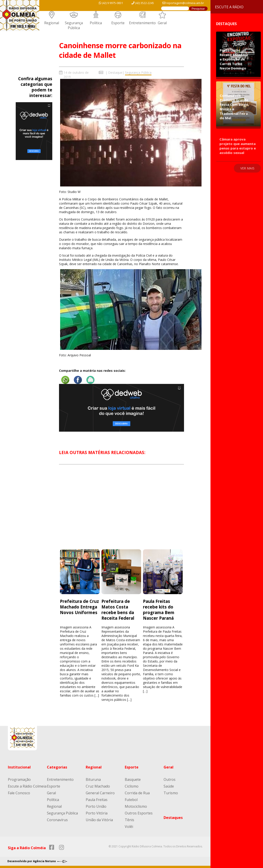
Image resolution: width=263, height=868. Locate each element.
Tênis (129, 820)
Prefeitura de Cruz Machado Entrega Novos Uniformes (79, 607)
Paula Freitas (97, 800)
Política (96, 23)
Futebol (131, 800)
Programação (19, 779)
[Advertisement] (122, 511)
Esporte (118, 23)
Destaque (115, 73)
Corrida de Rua (137, 793)
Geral (162, 23)
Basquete (133, 779)
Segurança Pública (74, 25)
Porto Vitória (97, 813)
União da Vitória (99, 820)
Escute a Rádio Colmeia (27, 786)
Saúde (169, 786)
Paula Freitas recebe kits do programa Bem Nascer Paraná (159, 610)
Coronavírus (57, 820)
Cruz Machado (98, 786)
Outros (170, 779)
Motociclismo (136, 806)
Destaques (173, 818)
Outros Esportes (139, 813)
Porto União (96, 806)
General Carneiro (100, 793)
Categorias (57, 767)
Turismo (171, 793)
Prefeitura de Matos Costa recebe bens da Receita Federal (118, 610)
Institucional (19, 767)
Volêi (129, 827)
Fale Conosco (19, 793)
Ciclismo (132, 786)
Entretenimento (142, 23)
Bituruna (93, 779)
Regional (52, 23)
